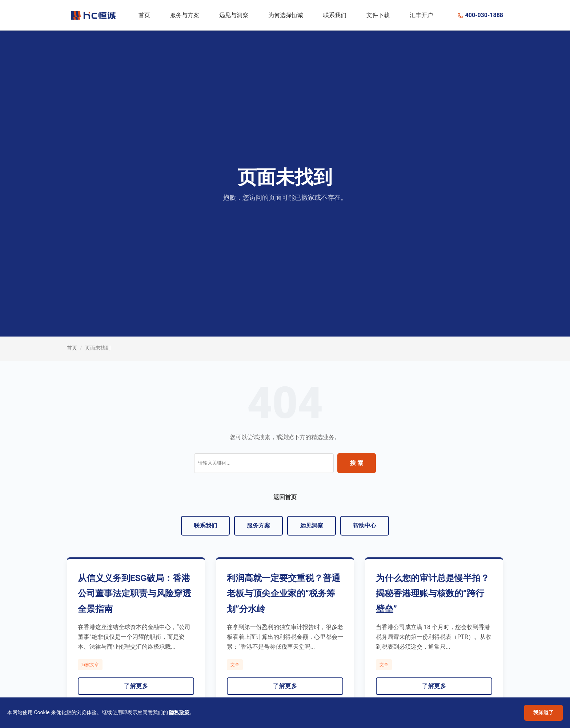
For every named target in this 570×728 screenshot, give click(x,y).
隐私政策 (179, 712)
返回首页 (285, 497)
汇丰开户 (421, 15)
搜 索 (357, 463)
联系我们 (335, 15)
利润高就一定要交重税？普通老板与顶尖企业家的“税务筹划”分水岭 (284, 594)
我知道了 (543, 712)
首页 (144, 15)
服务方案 (258, 526)
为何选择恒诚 (286, 15)
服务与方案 (185, 15)
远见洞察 (312, 526)
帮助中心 (365, 526)
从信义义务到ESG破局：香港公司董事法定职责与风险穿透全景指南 (135, 594)
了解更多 (136, 686)
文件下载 (378, 15)
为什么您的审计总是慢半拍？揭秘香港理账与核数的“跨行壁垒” (433, 594)
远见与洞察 (234, 15)
